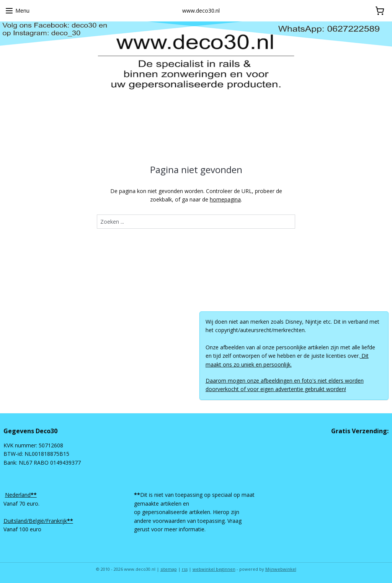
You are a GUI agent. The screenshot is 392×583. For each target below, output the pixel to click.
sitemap (169, 569)
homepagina (225, 199)
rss (185, 569)
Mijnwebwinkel (281, 569)
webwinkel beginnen (214, 569)
